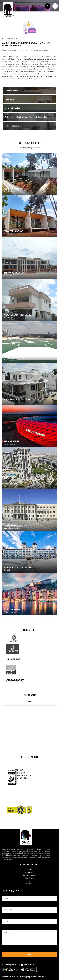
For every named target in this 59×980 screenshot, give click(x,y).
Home (30, 869)
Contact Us (30, 884)
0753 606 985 (11, 977)
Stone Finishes (30, 878)
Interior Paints (30, 872)
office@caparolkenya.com (32, 977)
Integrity (30, 881)
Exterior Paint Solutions (30, 875)
